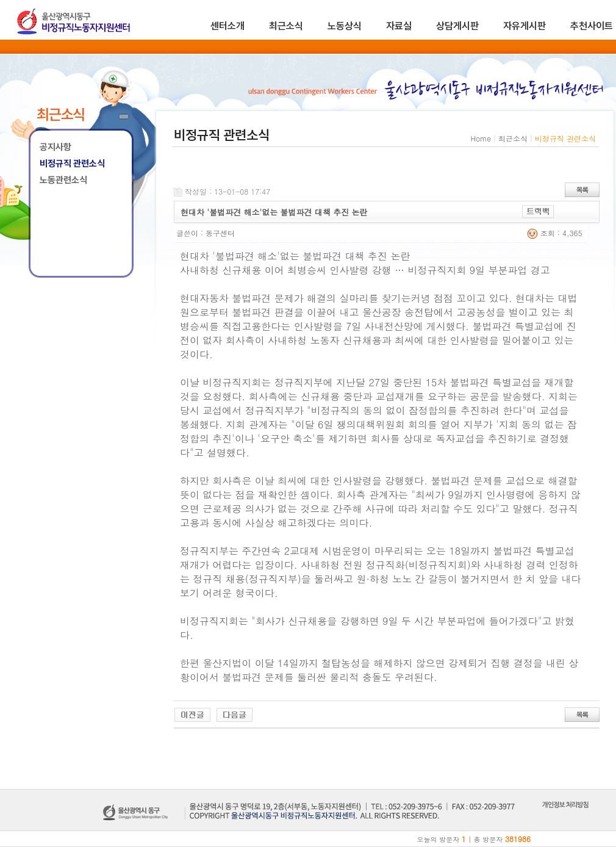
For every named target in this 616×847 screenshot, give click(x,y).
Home (481, 138)
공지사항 (56, 147)
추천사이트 (592, 26)
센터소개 (227, 26)
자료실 (399, 26)
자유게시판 (525, 26)
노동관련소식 (63, 180)
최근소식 (286, 26)
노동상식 (345, 26)
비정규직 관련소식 (72, 164)
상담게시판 (457, 26)
